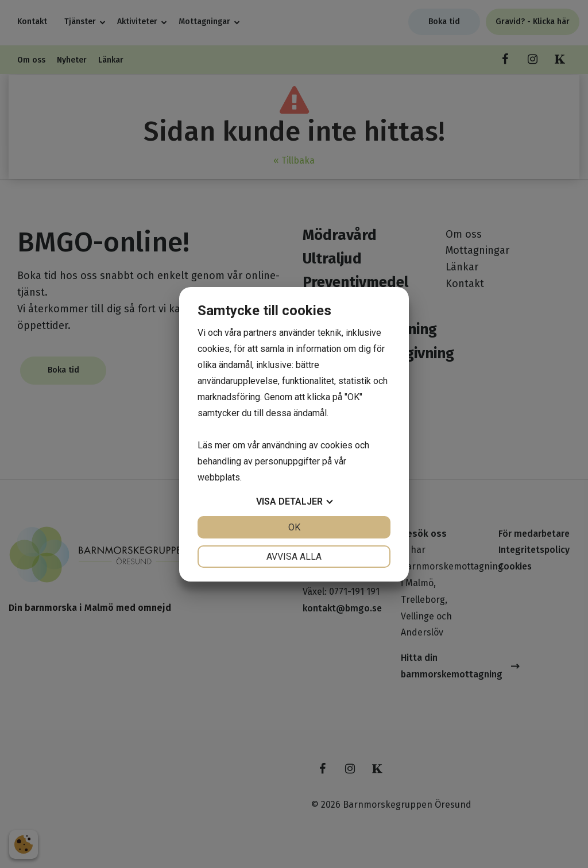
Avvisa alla (294, 557)
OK (294, 527)
